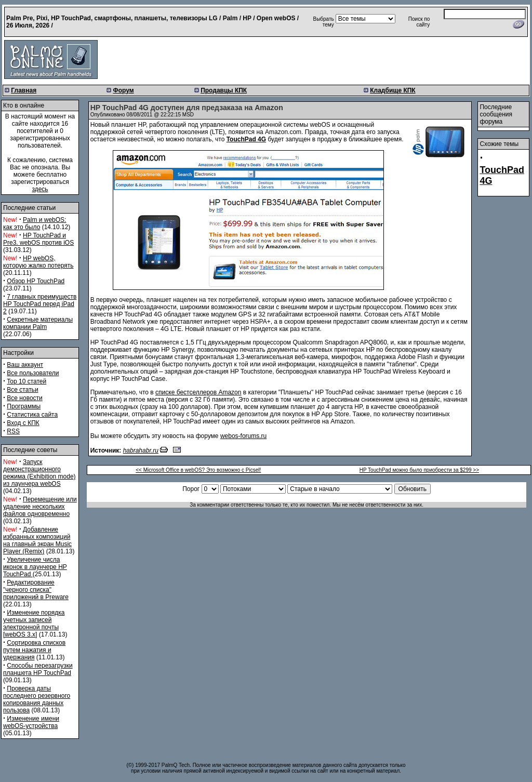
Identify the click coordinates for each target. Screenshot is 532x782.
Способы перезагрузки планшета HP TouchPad (38, 669)
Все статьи (22, 390)
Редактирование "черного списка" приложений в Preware (36, 590)
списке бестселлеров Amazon (198, 392)
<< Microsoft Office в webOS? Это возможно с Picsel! (198, 470)
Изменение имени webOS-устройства (31, 722)
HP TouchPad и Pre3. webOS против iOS (38, 239)
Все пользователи (33, 373)
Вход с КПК (23, 423)
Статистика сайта (32, 415)
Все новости (24, 398)
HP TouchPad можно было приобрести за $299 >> (419, 470)
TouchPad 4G (246, 139)
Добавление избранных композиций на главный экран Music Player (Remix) (37, 540)
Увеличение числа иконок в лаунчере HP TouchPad (35, 567)
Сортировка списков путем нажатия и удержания (34, 650)
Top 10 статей (26, 381)
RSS (13, 431)
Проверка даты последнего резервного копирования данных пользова (37, 699)
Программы (24, 406)
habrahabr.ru (141, 450)
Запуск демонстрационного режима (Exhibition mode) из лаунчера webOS (39, 473)
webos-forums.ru (243, 436)
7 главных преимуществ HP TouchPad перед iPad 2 (40, 304)
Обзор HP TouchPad (36, 281)
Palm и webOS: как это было (35, 223)
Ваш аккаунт (25, 365)
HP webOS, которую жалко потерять (38, 262)
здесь (40, 189)
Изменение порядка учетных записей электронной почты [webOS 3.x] (34, 624)
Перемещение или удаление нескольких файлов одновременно (40, 507)
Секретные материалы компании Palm (38, 323)
